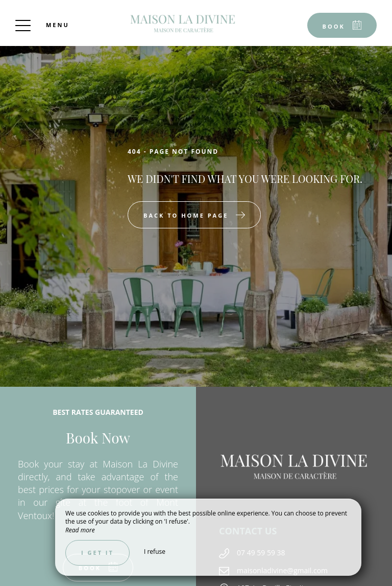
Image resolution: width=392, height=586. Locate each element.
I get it (97, 553)
